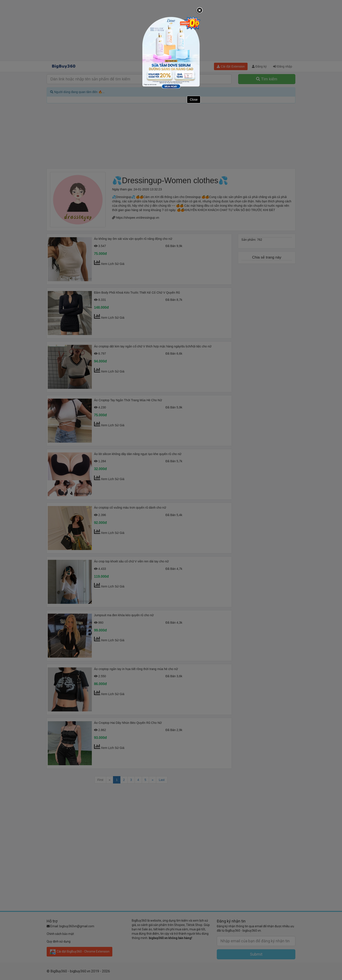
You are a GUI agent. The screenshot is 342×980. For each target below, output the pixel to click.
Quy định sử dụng (59, 941)
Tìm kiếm (267, 79)
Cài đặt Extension (231, 66)
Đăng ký (259, 66)
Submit (256, 954)
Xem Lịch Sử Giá (113, 264)
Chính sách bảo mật (60, 934)
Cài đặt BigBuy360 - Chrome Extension (80, 952)
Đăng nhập (283, 66)
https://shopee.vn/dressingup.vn (138, 218)
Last (162, 780)
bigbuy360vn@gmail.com (77, 926)
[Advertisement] (171, 30)
